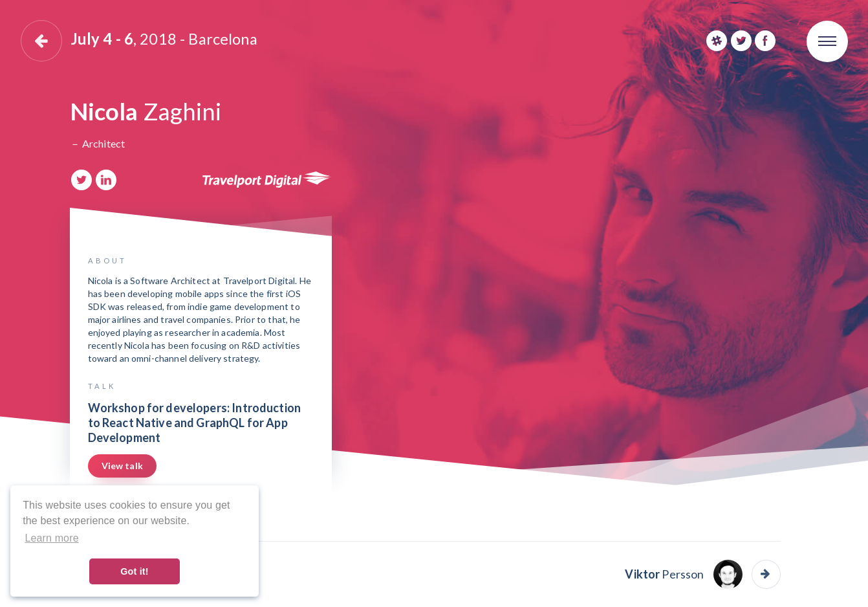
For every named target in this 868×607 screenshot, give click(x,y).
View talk (122, 466)
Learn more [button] (51, 538)
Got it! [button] (134, 571)
